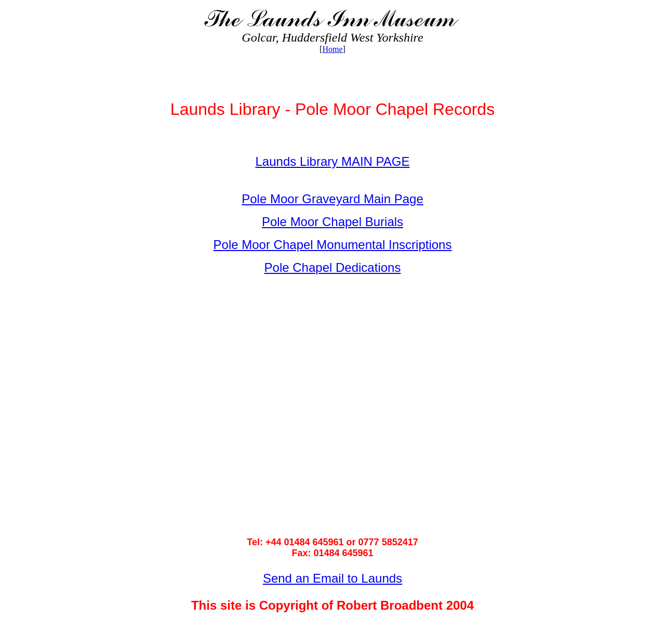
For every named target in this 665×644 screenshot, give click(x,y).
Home (332, 49)
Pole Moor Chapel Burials (332, 222)
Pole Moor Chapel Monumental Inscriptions (333, 245)
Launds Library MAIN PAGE (332, 161)
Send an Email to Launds (332, 578)
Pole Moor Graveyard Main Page (332, 199)
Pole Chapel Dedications (333, 267)
